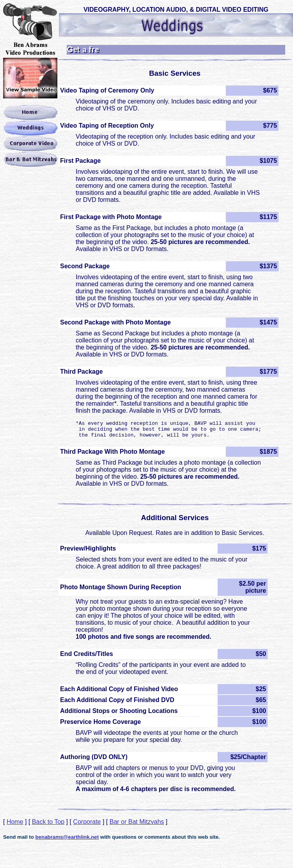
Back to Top (48, 825)
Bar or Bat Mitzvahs (137, 825)
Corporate (87, 825)
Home (15, 825)
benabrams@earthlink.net (67, 840)
